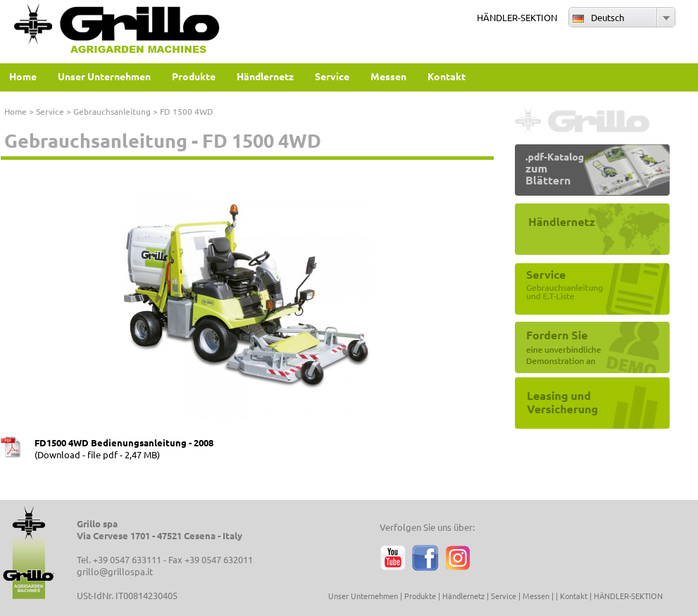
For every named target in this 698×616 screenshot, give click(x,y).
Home (15, 111)
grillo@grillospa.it (115, 571)
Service (50, 111)
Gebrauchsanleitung (112, 111)
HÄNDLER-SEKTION (517, 17)
